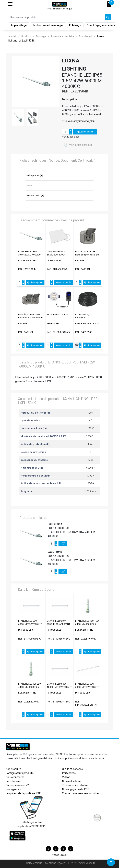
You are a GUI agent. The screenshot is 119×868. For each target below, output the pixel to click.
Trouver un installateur (75, 785)
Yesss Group (59, 855)
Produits (26, 36)
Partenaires (69, 773)
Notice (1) (32, 186)
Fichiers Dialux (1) (35, 195)
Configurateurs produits (20, 773)
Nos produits (13, 769)
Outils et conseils (72, 769)
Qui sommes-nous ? (17, 785)
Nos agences (13, 789)
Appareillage (19, 26)
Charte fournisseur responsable (80, 793)
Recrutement (13, 781)
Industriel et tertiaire (62, 36)
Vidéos (66, 777)
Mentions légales (55, 863)
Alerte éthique (34, 863)
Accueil (12, 36)
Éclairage (75, 26)
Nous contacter (15, 777)
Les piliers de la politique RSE (23, 793)
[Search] (57, 18)
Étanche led (85, 36)
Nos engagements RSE (75, 789)
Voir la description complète (79, 121)
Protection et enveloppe (48, 26)
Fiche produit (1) (35, 175)
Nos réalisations (72, 781)
